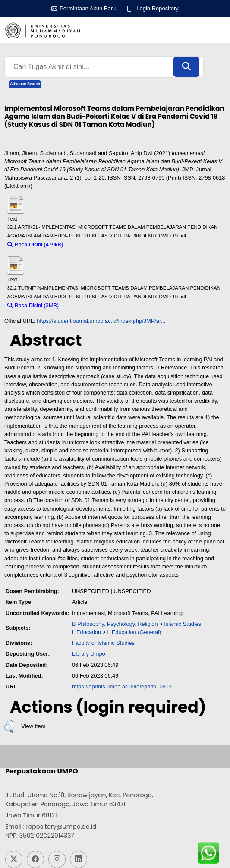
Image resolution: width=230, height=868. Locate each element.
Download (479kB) (90, 245)
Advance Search (25, 84)
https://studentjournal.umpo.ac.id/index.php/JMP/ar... (101, 321)
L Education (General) (134, 632)
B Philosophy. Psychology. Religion (115, 624)
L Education (87, 632)
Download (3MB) (83, 305)
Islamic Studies (183, 624)
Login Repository (158, 8)
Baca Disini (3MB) (33, 305)
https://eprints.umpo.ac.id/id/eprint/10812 (122, 687)
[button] (9, 726)
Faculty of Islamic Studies (103, 643)
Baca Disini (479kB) (35, 245)
